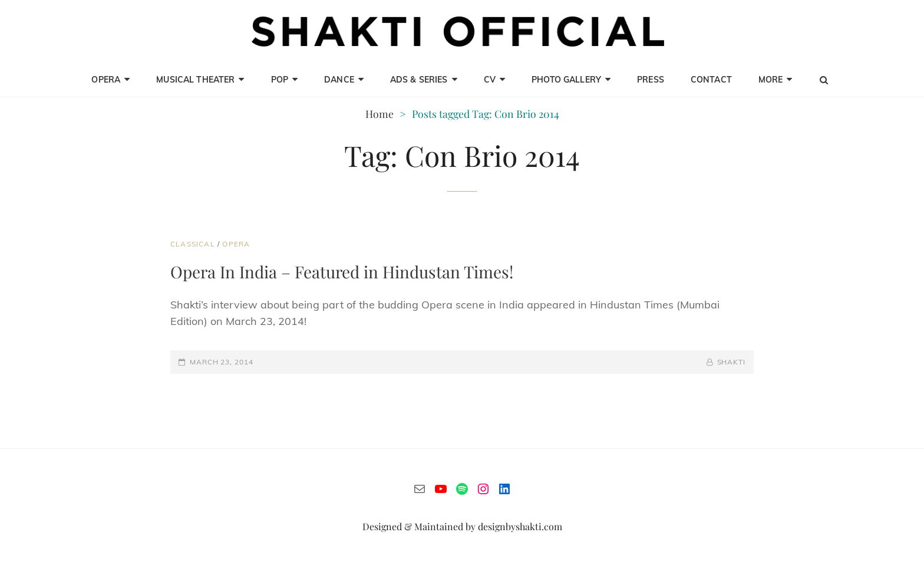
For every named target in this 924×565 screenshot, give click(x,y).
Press (651, 80)
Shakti (731, 362)
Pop (280, 80)
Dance (339, 80)
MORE (771, 80)
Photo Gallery (566, 80)
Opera (236, 244)
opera (106, 80)
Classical (193, 244)
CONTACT (711, 80)
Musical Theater (195, 80)
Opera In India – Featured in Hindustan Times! (342, 272)
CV (490, 80)
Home (379, 114)
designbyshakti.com (520, 526)
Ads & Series (419, 80)
